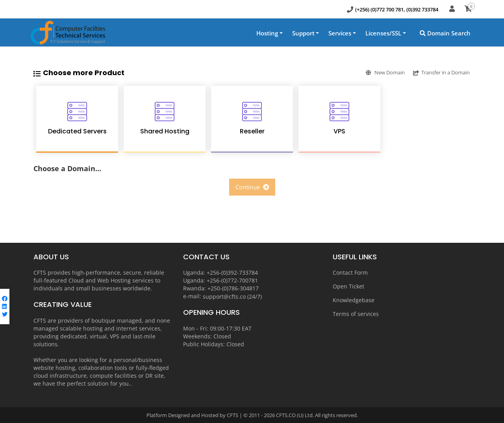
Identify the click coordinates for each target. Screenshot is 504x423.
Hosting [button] (267, 33)
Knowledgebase (354, 300)
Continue (252, 187)
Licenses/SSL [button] (383, 33)
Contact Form (350, 272)
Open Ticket (348, 286)
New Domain (374, 72)
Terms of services (356, 314)
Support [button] (303, 33)
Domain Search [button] (445, 33)
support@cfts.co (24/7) (232, 296)
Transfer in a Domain (438, 72)
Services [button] (340, 33)
